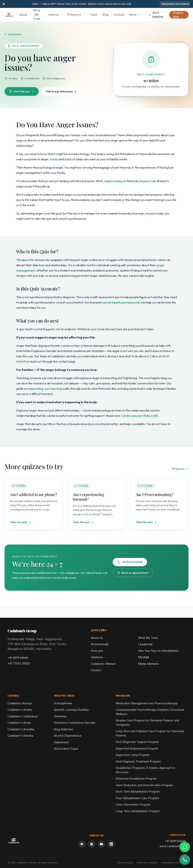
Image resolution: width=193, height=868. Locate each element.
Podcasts (97, 651)
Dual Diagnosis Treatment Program (138, 761)
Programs (76, 15)
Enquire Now (178, 15)
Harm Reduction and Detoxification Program (144, 785)
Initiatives (97, 657)
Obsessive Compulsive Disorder (75, 723)
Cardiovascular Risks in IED (140, 416)
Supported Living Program (133, 755)
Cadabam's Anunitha (21, 729)
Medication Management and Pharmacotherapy (147, 703)
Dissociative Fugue (66, 749)
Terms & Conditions (147, 863)
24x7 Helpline (156, 15)
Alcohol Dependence (68, 736)
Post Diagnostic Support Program (137, 742)
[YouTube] (101, 844)
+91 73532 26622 (19, 663)
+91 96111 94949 (130, 562)
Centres (55, 15)
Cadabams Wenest (103, 664)
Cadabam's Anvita (19, 723)
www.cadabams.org (172, 846)
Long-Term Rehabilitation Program (138, 811)
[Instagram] (92, 844)
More (135, 15)
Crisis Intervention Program (133, 804)
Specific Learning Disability (71, 710)
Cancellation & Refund (173, 863)
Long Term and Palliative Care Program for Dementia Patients (150, 733)
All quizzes (13, 34)
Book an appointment (133, 573)
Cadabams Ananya (20, 703)
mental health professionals (121, 302)
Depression (61, 742)
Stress (54, 159)
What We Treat (38, 14)
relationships (113, 181)
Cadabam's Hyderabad (23, 716)
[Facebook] (82, 844)
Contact (96, 670)
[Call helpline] (185, 860)
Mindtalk (144, 657)
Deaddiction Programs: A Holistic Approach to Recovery (146, 770)
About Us (97, 638)
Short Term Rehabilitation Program (138, 792)
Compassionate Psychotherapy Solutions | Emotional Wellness (150, 712)
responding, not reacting (45, 389)
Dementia (60, 716)
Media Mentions (149, 664)
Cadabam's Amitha (20, 710)
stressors (144, 181)
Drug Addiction (64, 729)
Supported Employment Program (137, 748)
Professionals (100, 644)
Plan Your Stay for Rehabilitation (159, 651)
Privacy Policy (125, 863)
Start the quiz (22, 91)
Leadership (145, 644)
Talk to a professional (61, 91)
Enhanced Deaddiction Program (136, 779)
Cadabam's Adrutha (20, 736)
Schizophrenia (63, 703)
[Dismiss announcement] (188, 4)
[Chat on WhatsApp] (185, 847)
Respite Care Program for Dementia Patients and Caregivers (147, 723)
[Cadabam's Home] (9, 15)
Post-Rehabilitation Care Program (137, 798)
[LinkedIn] (111, 844)
